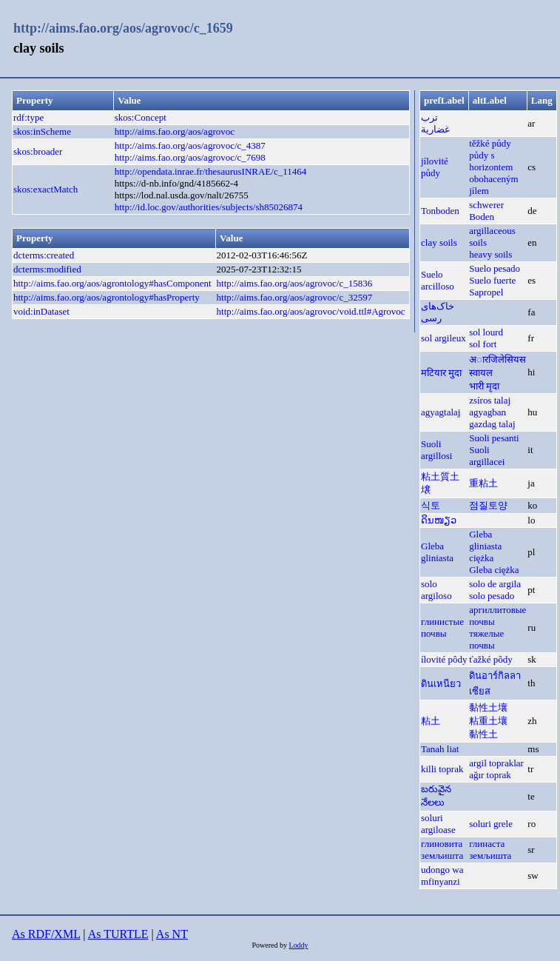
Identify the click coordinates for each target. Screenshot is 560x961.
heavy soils (490, 254)
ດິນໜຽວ (439, 520)
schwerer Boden (486, 211)
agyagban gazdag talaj (492, 418)
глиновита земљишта (442, 850)
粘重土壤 (488, 721)
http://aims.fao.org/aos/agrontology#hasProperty (107, 297)
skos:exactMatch (45, 189)
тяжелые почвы (486, 639)
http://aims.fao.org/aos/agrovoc (175, 131)
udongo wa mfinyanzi (442, 875)
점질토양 (488, 505)
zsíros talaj (490, 400)
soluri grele (491, 824)
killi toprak (442, 769)
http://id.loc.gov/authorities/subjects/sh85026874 (209, 207)
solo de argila (495, 584)
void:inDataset (41, 311)
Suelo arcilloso (438, 280)
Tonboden (440, 211)
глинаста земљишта (490, 850)
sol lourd (486, 332)
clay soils (439, 242)
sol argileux (443, 338)
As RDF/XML (46, 934)
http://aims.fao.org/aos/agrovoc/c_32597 (295, 297)
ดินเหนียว (441, 684)
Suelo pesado (495, 268)
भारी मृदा (484, 386)
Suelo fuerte (492, 280)
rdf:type (28, 117)
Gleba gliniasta (437, 552)
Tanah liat (440, 749)
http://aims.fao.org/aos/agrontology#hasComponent (112, 283)
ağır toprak (490, 775)
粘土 (431, 721)
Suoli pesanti (494, 438)
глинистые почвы (442, 627)
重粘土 (483, 483)
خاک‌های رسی (438, 312)
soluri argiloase (438, 824)
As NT (172, 934)
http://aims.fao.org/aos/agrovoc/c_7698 (190, 157)
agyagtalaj (441, 412)
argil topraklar (496, 763)
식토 (431, 505)
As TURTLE (118, 934)
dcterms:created (44, 255)
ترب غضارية (435, 123)
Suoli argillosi (436, 450)
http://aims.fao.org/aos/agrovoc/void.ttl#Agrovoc (311, 311)
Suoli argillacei (487, 456)
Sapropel (486, 292)
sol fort (483, 344)
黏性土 (483, 734)
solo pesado (492, 596)
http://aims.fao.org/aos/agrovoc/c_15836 (295, 283)
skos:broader (38, 151)
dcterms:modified (47, 269)
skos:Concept (141, 117)
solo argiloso (436, 590)
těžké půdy (490, 143)
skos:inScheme (42, 131)
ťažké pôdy (491, 659)
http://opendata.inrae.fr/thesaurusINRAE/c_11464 (210, 171)
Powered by (270, 945)
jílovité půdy (435, 167)
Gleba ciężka (494, 570)
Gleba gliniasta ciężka (485, 546)
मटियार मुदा (441, 373)
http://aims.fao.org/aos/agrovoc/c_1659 (123, 28)
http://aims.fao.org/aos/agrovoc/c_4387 (190, 145)
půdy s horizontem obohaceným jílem (493, 173)
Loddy (298, 945)
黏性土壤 (488, 707)
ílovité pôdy (444, 659)
